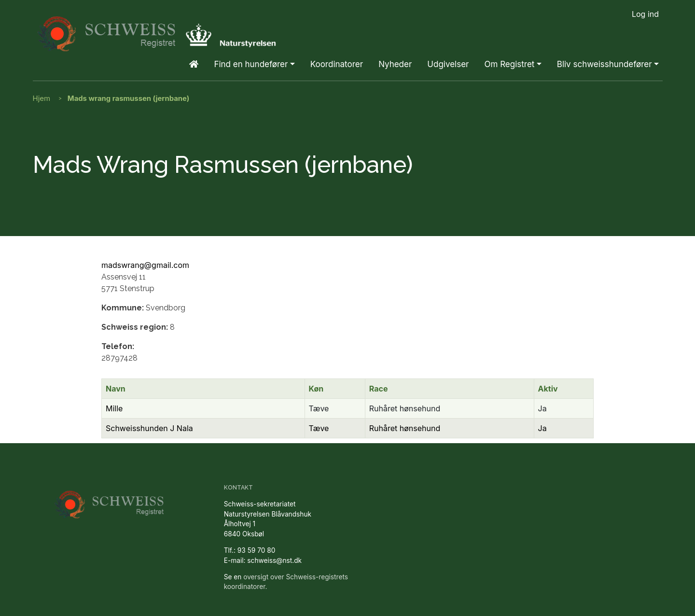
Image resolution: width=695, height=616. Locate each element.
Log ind (645, 14)
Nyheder (395, 64)
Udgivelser (448, 64)
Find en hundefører (251, 64)
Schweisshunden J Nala (149, 428)
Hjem (42, 98)
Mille (114, 408)
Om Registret (509, 64)
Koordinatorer (337, 64)
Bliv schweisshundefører (605, 64)
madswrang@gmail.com (145, 265)
